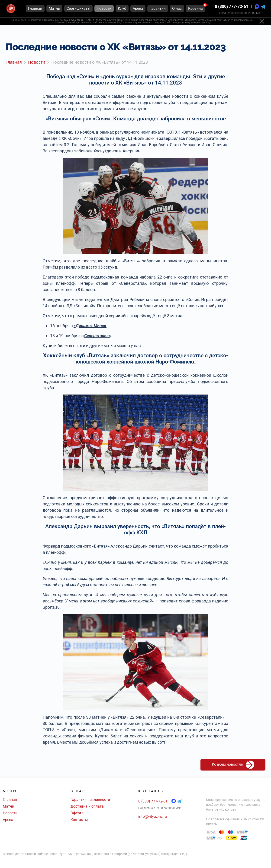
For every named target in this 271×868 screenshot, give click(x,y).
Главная (10, 800)
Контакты (79, 820)
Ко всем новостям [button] (233, 765)
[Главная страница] (11, 9)
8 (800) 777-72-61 (232, 7)
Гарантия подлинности (90, 800)
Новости (10, 813)
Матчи (8, 806)
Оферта (77, 813)
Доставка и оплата (87, 806)
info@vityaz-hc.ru (153, 816)
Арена (8, 820)
